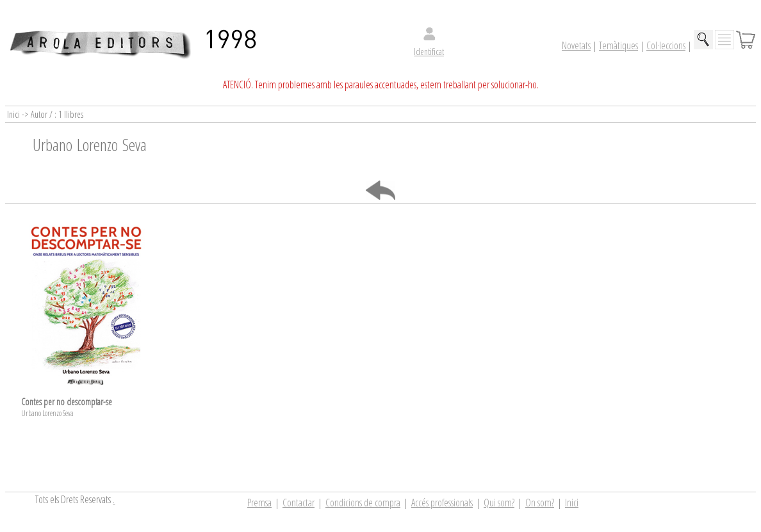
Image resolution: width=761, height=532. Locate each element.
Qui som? (499, 503)
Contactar (299, 503)
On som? (540, 503)
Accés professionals (442, 503)
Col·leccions (666, 45)
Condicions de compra (363, 503)
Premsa (259, 503)
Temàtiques (618, 45)
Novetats (576, 45)
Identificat (429, 52)
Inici (572, 503)
